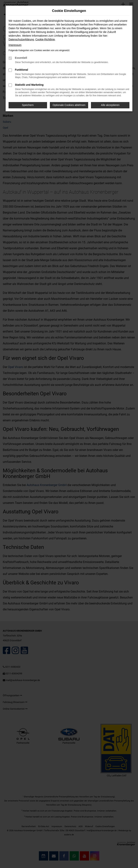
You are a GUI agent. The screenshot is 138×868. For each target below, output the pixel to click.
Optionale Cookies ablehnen (69, 105)
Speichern (28, 105)
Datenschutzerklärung (21, 39)
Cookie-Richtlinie (45, 39)
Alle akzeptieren (110, 105)
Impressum (15, 45)
